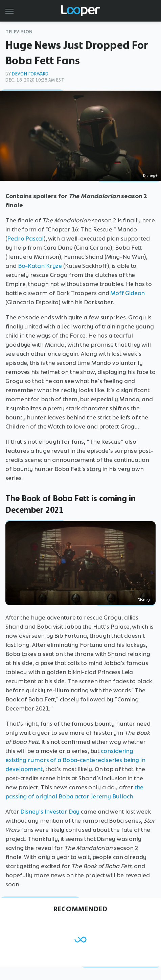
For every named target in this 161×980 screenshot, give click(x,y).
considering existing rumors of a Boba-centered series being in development (75, 760)
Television (19, 32)
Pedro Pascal (25, 239)
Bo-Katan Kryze (40, 266)
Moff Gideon (128, 293)
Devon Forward (30, 74)
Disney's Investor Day (50, 812)
